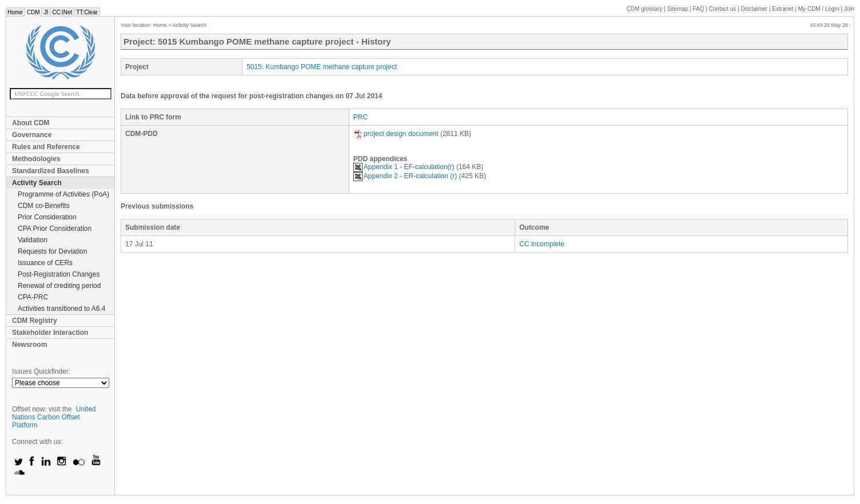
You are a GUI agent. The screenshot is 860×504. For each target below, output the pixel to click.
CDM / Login (819, 9)
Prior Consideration (47, 217)
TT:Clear (87, 12)
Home (15, 12)
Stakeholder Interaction (50, 333)
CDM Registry (35, 321)
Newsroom (29, 345)
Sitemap (678, 9)
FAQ (698, 9)
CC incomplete (542, 244)
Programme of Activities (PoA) (63, 194)
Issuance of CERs (45, 263)
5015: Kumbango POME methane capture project (322, 67)
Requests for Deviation (52, 251)
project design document (396, 134)
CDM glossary (645, 9)
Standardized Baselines (51, 171)
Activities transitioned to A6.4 (61, 309)
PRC (361, 117)
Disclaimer (755, 9)
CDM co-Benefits (44, 206)
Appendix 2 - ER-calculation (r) (405, 176)
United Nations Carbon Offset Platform (54, 417)
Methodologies (36, 159)
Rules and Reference (46, 147)
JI (46, 12)
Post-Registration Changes (59, 274)
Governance (32, 135)
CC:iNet (62, 12)
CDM (33, 12)
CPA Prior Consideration (55, 229)
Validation (33, 240)
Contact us (723, 9)
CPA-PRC (33, 297)
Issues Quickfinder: (41, 371)
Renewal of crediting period (59, 286)
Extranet (783, 9)
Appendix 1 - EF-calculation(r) (404, 167)
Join (849, 9)
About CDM (31, 123)
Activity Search (37, 183)
